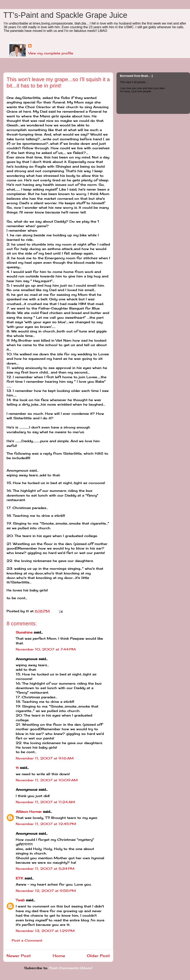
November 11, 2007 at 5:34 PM (45, 869)
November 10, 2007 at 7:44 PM (46, 649)
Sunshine (24, 632)
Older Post (98, 956)
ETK (20, 878)
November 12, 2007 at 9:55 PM (46, 891)
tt (17, 768)
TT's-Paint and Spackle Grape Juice (65, 15)
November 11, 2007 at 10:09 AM (47, 780)
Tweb (20, 900)
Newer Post (19, 956)
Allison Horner (29, 812)
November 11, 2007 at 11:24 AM (45, 802)
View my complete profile (51, 53)
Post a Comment (27, 940)
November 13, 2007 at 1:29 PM (45, 931)
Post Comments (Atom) (71, 968)
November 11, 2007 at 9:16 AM (45, 758)
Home (59, 956)
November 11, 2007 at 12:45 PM (46, 824)
